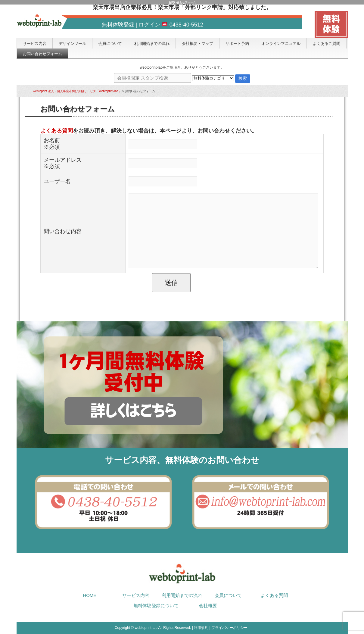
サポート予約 (237, 44)
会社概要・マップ (198, 44)
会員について (110, 44)
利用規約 (201, 628)
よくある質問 (57, 131)
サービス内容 (35, 44)
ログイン (149, 25)
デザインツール (72, 44)
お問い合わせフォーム (42, 54)
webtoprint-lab (146, 628)
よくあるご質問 (327, 44)
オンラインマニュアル (281, 44)
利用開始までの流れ (152, 44)
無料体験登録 (118, 25)
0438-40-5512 (182, 25)
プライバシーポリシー (229, 628)
